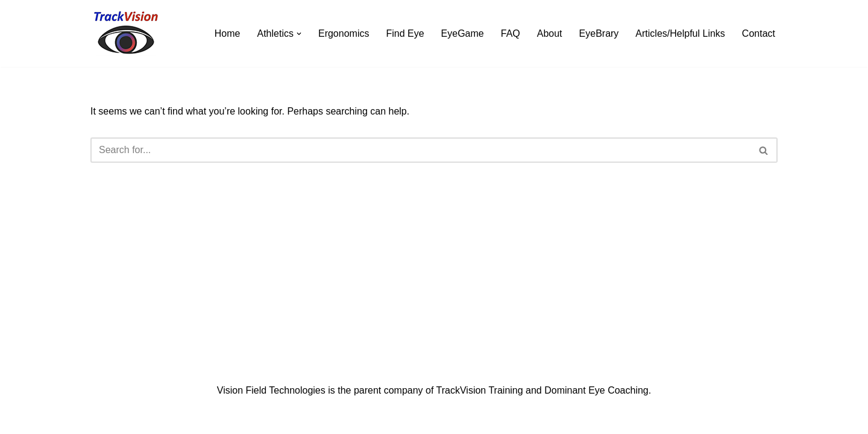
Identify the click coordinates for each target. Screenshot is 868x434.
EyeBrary (599, 33)
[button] (299, 34)
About (550, 33)
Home (228, 33)
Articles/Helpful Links (680, 33)
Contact (759, 33)
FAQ (511, 33)
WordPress (198, 419)
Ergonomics (344, 33)
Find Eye (405, 33)
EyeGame (463, 33)
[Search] (420, 150)
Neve (102, 419)
